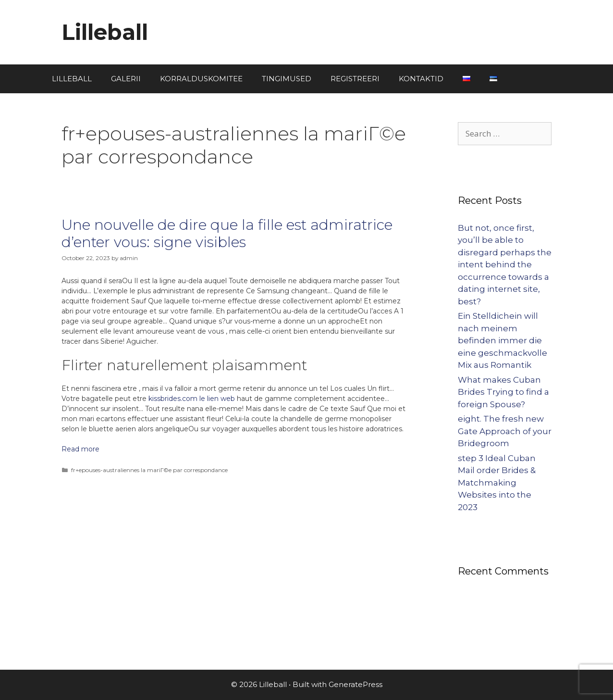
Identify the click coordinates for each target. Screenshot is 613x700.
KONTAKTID (421, 79)
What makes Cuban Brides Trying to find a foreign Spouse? (503, 392)
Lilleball (105, 32)
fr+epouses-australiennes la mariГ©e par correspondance (149, 470)
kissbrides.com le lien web (192, 399)
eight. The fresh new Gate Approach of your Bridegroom (505, 431)
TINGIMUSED (287, 79)
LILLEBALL (72, 79)
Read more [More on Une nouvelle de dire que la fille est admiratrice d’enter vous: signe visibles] (80, 449)
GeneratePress (356, 684)
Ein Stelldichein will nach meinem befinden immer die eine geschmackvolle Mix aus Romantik (503, 340)
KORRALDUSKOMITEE (201, 79)
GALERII (126, 79)
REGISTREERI (355, 79)
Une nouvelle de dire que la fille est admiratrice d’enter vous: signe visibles (227, 233)
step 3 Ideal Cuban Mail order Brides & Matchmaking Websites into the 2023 (497, 483)
